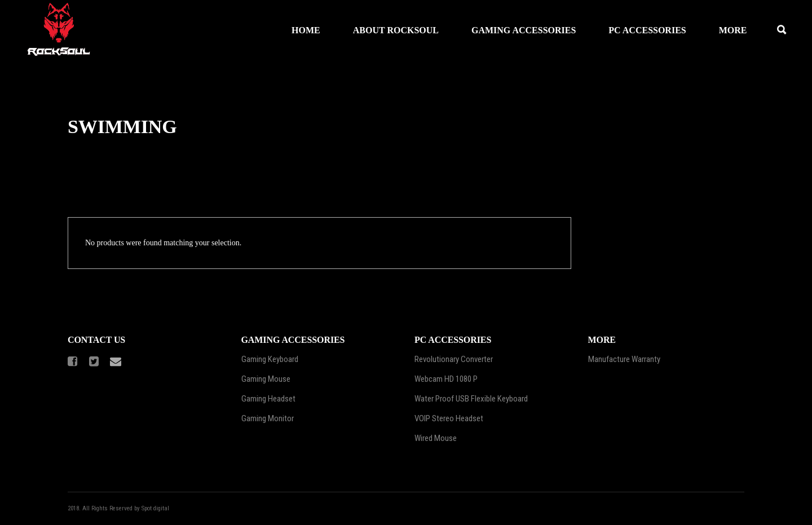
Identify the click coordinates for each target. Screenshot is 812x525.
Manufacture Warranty (624, 359)
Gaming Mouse (266, 379)
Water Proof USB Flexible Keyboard (471, 399)
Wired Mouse (436, 438)
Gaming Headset (268, 399)
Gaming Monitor (268, 418)
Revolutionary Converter (454, 359)
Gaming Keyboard (270, 359)
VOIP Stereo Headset (449, 418)
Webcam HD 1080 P (446, 379)
